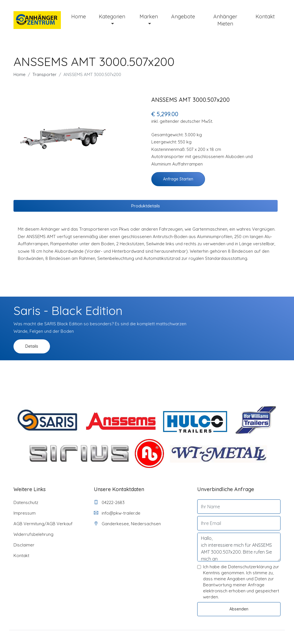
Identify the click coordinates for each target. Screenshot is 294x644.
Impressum (25, 513)
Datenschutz (26, 502)
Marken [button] (149, 16)
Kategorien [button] (112, 16)
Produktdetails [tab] (146, 206)
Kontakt (265, 16)
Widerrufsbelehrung (33, 534)
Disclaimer (24, 545)
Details (32, 346)
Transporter (45, 74)
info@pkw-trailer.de (117, 513)
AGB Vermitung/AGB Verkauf (43, 524)
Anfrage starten (178, 179)
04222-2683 (109, 502)
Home (79, 16)
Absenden (239, 609)
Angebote (183, 16)
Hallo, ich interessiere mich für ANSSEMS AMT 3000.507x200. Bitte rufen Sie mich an (239, 547)
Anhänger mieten (225, 20)
